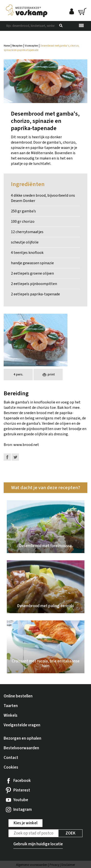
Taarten (11, 706)
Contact (11, 758)
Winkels (11, 715)
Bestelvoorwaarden (21, 748)
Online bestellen (18, 696)
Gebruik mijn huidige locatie (38, 844)
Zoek (70, 833)
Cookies (11, 767)
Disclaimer (68, 865)
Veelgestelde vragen (22, 725)
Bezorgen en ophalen (22, 738)
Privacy (54, 865)
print (48, 375)
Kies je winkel (25, 823)
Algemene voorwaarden (32, 865)
